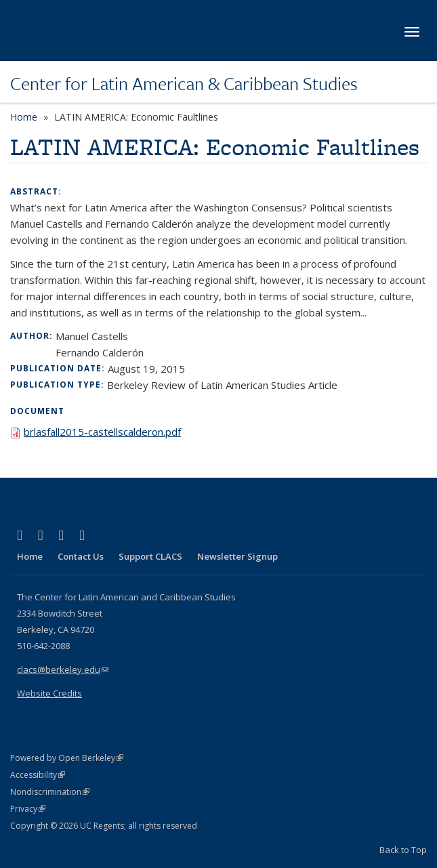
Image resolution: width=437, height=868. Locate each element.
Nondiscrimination (50, 792)
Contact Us (81, 556)
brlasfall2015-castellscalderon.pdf (102, 432)
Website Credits (49, 693)
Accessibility (38, 775)
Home (24, 117)
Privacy (28, 809)
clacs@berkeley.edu (63, 669)
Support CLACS (150, 556)
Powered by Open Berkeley (67, 758)
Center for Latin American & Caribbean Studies (184, 83)
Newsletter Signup (237, 556)
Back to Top (403, 850)
